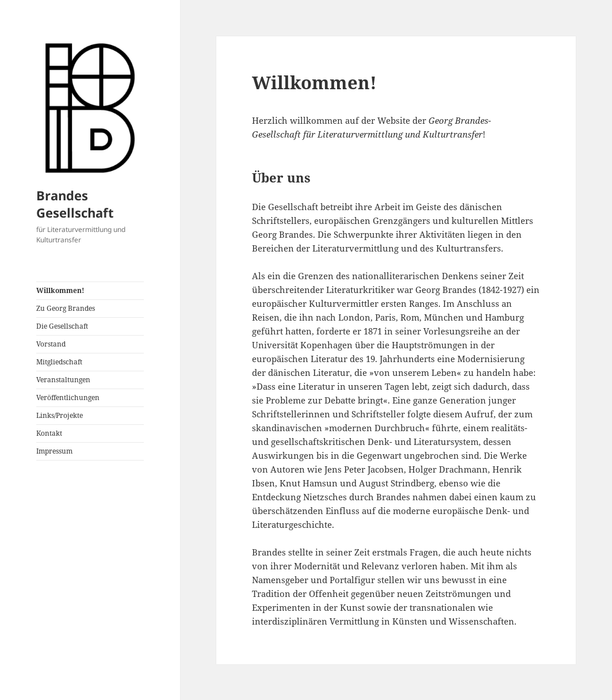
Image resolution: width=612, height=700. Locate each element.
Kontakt (49, 433)
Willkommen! (60, 290)
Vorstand (51, 344)
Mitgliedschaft (59, 362)
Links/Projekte (60, 415)
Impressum (54, 451)
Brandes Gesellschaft (75, 204)
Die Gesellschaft (62, 326)
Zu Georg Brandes (66, 308)
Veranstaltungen (63, 380)
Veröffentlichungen (68, 397)
